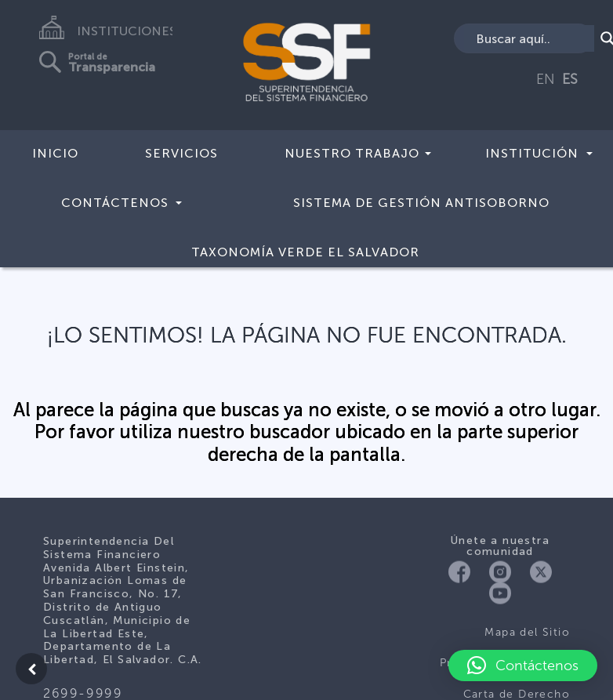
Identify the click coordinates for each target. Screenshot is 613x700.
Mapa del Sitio (527, 632)
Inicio (55, 153)
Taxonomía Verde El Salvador (305, 252)
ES (570, 79)
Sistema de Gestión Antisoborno (421, 203)
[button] (523, 666)
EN (546, 79)
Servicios (181, 153)
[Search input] (533, 38)
